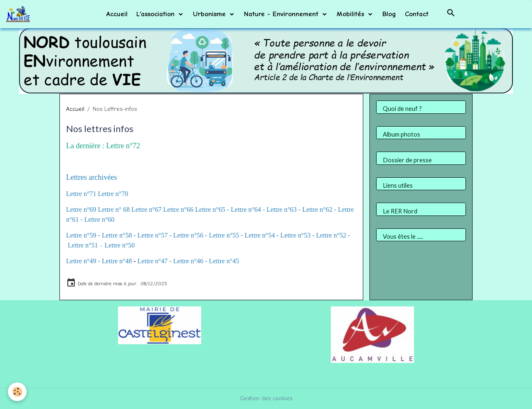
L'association (157, 14)
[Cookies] (18, 392)
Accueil (117, 14)
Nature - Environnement (282, 14)
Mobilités (352, 14)
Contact (417, 14)
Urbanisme (211, 14)
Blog (389, 14)
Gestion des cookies (266, 398)
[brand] (20, 14)
